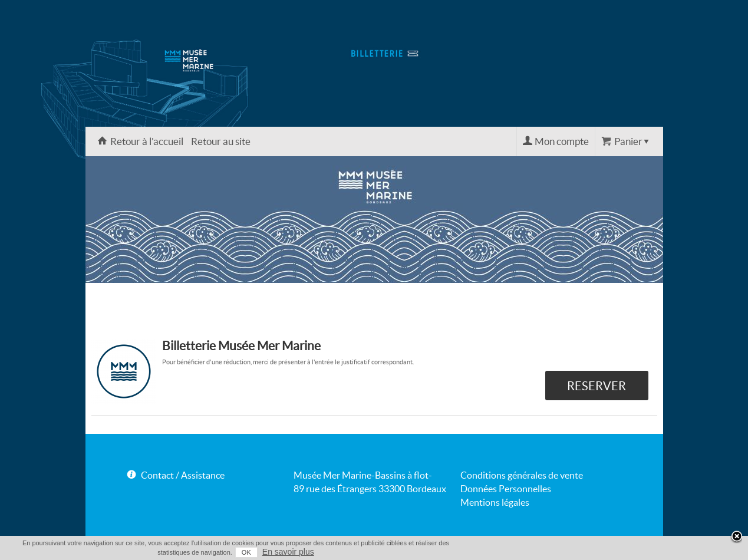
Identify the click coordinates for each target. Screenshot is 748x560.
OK (246, 552)
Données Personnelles (506, 489)
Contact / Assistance (183, 475)
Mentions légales (495, 502)
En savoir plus (288, 552)
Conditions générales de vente (522, 475)
